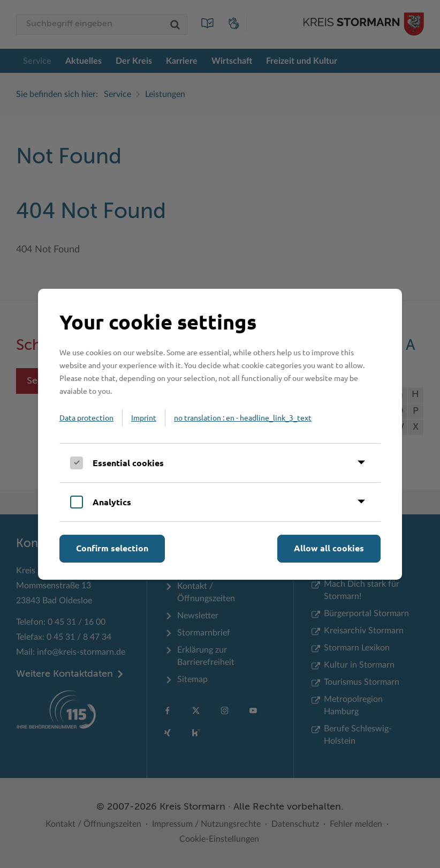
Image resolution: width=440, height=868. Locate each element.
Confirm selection (112, 548)
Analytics (112, 502)
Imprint (144, 417)
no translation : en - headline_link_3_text (243, 417)
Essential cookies (128, 463)
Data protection (86, 417)
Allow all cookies (329, 548)
